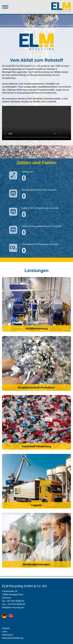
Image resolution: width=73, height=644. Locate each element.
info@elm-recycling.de (13, 607)
